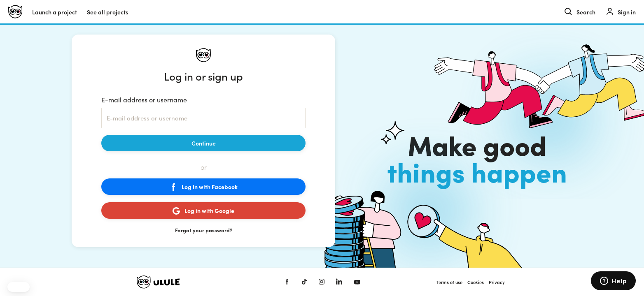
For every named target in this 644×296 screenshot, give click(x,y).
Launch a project (55, 12)
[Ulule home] (15, 12)
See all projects (107, 12)
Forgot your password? (204, 230)
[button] (19, 287)
